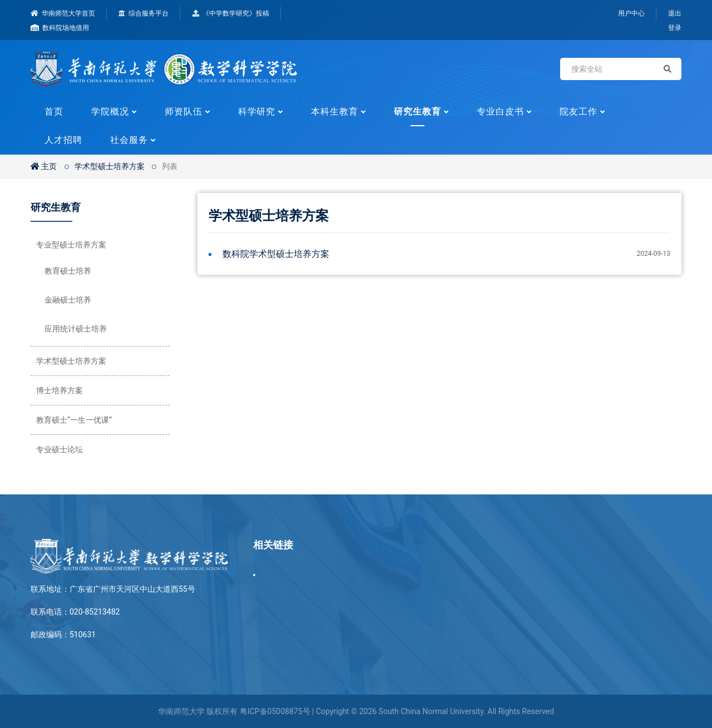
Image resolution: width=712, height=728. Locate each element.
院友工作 (578, 112)
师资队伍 (184, 112)
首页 (54, 112)
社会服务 (129, 140)
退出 (675, 13)
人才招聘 (63, 140)
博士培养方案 (60, 390)
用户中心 (631, 13)
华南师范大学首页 (63, 13)
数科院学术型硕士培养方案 (276, 254)
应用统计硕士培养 (76, 329)
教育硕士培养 (68, 271)
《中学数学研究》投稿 (231, 13)
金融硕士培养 (68, 300)
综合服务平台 (144, 13)
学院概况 (110, 112)
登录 (675, 28)
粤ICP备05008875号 (275, 711)
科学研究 (257, 112)
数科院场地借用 (60, 28)
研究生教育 (417, 112)
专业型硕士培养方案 (71, 245)
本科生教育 (335, 112)
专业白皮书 (500, 112)
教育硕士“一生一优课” (74, 420)
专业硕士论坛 (60, 449)
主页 (44, 166)
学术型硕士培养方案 (110, 166)
